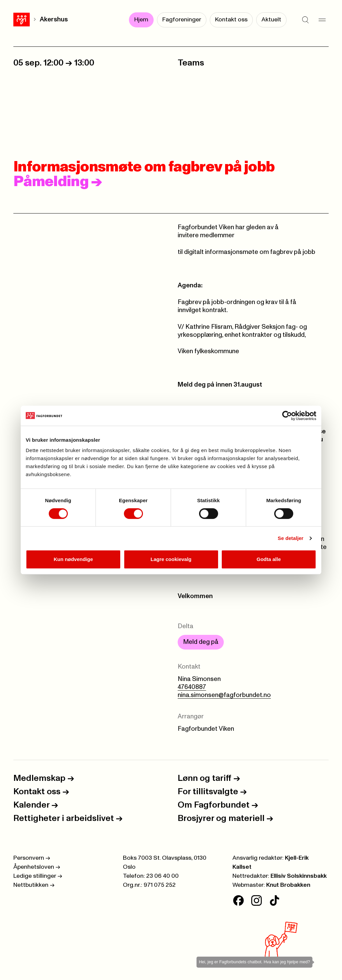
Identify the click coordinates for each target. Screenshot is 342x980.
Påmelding (58, 182)
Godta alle (269, 559)
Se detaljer (291, 538)
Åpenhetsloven (37, 867)
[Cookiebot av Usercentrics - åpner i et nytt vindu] (287, 416)
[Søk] (305, 20)
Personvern (32, 858)
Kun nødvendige (73, 559)
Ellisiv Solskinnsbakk (299, 876)
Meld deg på (201, 642)
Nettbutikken (34, 885)
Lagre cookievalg (171, 559)
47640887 (192, 687)
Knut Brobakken (288, 885)
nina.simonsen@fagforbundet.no (224, 695)
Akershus (54, 20)
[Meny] (322, 20)
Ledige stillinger (38, 876)
